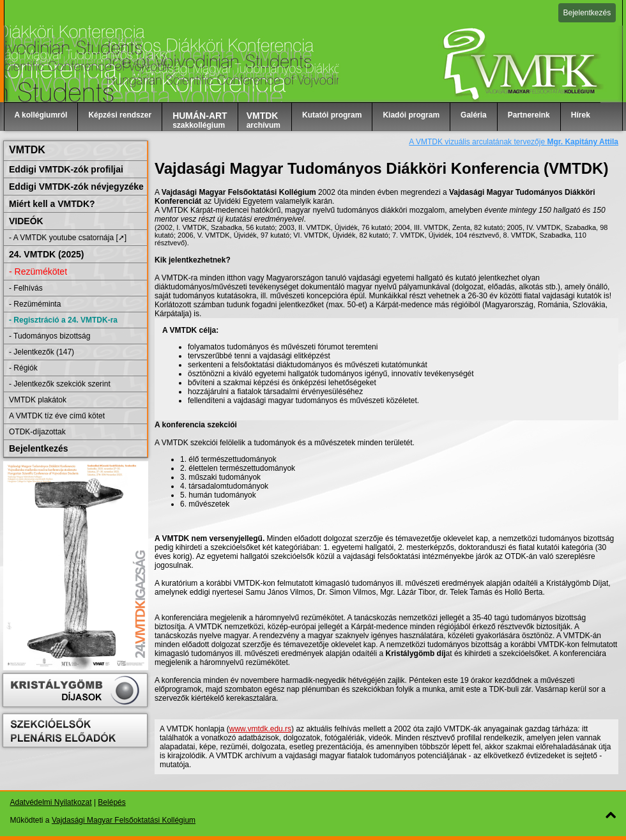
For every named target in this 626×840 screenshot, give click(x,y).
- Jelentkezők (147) (42, 352)
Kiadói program (411, 115)
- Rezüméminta (35, 304)
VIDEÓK (26, 221)
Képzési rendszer (120, 115)
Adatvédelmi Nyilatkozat (51, 802)
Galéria (474, 115)
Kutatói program (332, 115)
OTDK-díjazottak (37, 432)
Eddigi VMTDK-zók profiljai (66, 169)
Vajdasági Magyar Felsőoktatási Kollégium (124, 820)
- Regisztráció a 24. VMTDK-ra (63, 320)
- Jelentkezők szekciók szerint (60, 384)
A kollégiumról (41, 115)
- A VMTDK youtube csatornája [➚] (68, 238)
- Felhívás (26, 288)
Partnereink (529, 115)
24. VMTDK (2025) (46, 254)
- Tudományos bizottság (50, 336)
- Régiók (23, 368)
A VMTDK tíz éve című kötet (57, 416)
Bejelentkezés (587, 13)
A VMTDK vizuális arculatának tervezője (514, 142)
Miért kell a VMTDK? (52, 204)
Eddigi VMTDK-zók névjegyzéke (76, 187)
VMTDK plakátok (38, 400)
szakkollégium (200, 120)
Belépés (111, 802)
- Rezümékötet (38, 271)
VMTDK (27, 150)
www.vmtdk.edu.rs (260, 729)
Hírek (581, 115)
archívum (263, 120)
